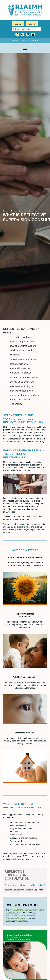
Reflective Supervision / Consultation (25, 211)
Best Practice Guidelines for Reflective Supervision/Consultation (21, 915)
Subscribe (35, 40)
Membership (25, 40)
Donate (32, 24)
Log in (18, 24)
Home (5, 211)
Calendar (15, 40)
